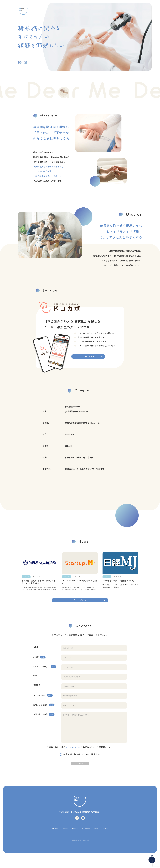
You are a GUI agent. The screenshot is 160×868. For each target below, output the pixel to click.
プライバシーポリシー (73, 751)
